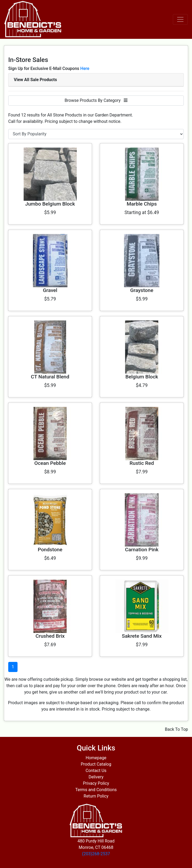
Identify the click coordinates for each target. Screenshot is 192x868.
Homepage (96, 758)
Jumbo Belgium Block (50, 204)
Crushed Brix (50, 636)
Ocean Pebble (50, 463)
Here (85, 68)
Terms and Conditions (96, 790)
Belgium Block (142, 377)
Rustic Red (142, 463)
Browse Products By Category (96, 100)
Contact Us (96, 771)
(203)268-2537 (96, 854)
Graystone (142, 290)
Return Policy (96, 796)
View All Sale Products (35, 80)
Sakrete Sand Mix (142, 636)
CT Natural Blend (50, 377)
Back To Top (176, 729)
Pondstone (50, 550)
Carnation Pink (142, 550)
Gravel (50, 290)
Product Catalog (96, 764)
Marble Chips (142, 204)
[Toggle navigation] (180, 19)
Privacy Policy (96, 783)
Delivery (96, 777)
